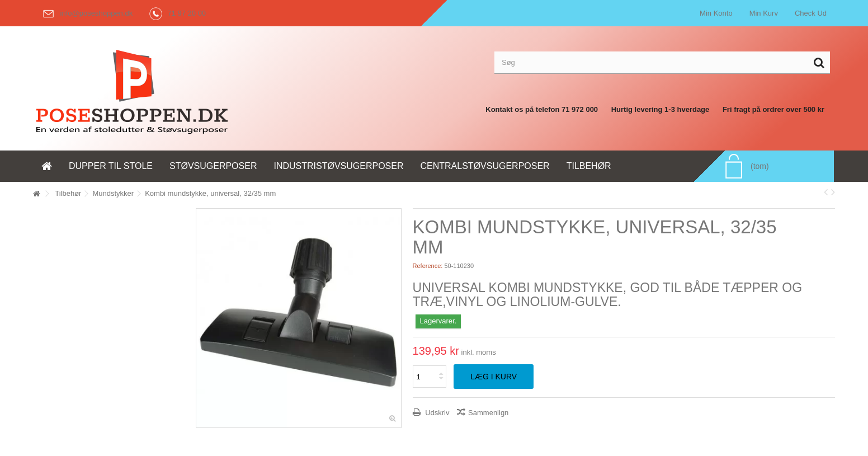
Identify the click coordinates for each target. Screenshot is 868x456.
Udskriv (437, 413)
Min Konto (716, 13)
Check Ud (811, 13)
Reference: (428, 266)
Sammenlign (488, 413)
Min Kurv (764, 13)
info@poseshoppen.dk (86, 13)
